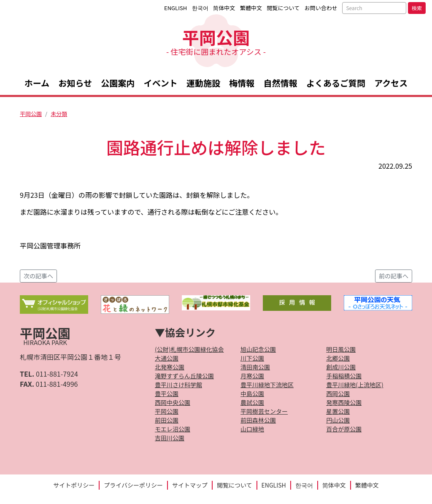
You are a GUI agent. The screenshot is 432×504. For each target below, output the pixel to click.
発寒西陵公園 (344, 402)
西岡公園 (338, 393)
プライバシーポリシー (133, 485)
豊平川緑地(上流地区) (355, 385)
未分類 (59, 114)
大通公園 (167, 358)
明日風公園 (341, 349)
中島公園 (252, 393)
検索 (417, 8)
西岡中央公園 (173, 402)
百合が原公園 (344, 429)
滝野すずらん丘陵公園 (184, 376)
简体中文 (224, 8)
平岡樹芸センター (264, 411)
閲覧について (283, 8)
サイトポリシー (74, 485)
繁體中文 (251, 8)
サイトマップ (190, 485)
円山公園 (338, 420)
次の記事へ (38, 276)
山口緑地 (252, 429)
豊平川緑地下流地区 (267, 385)
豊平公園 (167, 393)
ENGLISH (175, 8)
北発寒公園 (170, 367)
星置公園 (338, 411)
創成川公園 (341, 367)
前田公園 (167, 420)
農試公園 (252, 402)
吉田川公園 (170, 438)
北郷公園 (338, 358)
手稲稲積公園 (344, 376)
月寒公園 (252, 376)
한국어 (200, 8)
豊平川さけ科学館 (178, 385)
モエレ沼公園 (173, 429)
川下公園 (252, 358)
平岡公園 (216, 41)
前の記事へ (394, 276)
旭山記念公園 (258, 349)
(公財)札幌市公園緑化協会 (189, 349)
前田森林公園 (258, 420)
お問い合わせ (321, 8)
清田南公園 (255, 367)
